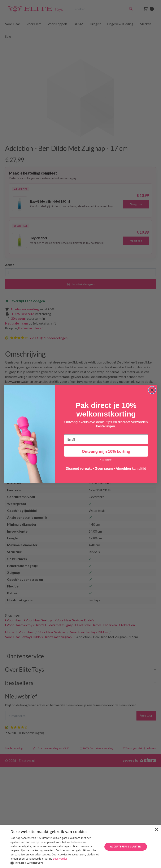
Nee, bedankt (106, 460)
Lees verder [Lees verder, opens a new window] (60, 859)
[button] (55, 863)
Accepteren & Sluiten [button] (126, 847)
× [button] (156, 830)
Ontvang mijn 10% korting (106, 451)
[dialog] (80, 847)
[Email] (106, 439)
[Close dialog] (152, 390)
